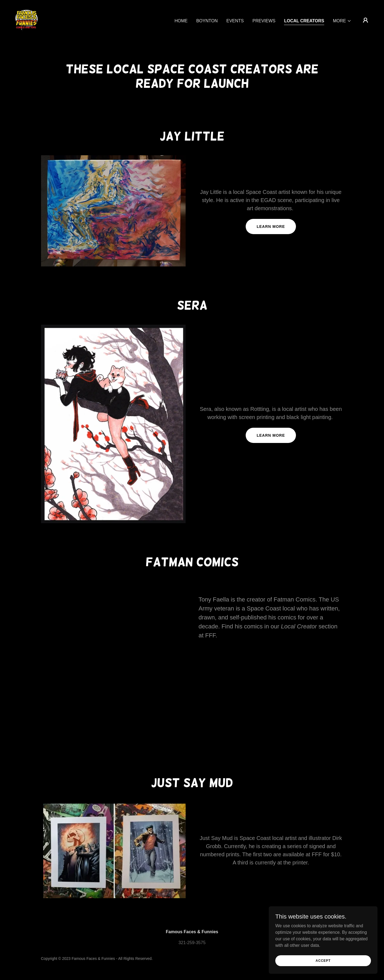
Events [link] (235, 21)
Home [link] (181, 21)
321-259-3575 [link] (192, 943)
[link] (27, 20)
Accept (323, 960)
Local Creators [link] (304, 21)
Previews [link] (264, 21)
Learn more (271, 227)
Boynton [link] (207, 21)
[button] (342, 21)
